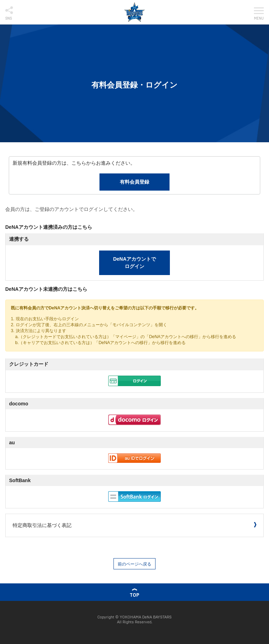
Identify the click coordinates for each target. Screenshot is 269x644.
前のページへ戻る (134, 564)
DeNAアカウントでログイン (134, 263)
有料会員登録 (134, 182)
